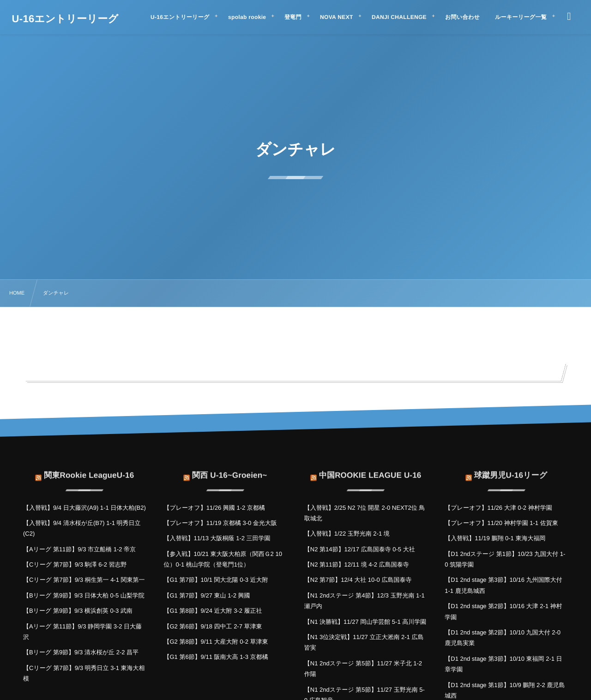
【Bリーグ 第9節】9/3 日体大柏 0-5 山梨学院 (84, 595)
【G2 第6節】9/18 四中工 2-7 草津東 (213, 626)
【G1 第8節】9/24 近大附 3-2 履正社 (213, 611)
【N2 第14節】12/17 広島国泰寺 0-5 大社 (360, 549)
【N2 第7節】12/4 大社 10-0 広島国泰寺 (358, 580)
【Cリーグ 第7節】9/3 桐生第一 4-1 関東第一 (84, 580)
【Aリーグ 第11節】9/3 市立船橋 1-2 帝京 (79, 549)
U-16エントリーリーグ (65, 19)
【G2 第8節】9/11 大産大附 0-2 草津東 (216, 642)
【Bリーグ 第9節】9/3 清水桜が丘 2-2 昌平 (81, 652)
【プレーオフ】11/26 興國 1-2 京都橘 (214, 508)
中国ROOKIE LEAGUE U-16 (370, 469)
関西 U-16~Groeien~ (229, 469)
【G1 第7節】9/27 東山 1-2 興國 (207, 595)
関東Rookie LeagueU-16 (89, 469)
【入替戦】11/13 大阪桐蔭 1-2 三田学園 (217, 538)
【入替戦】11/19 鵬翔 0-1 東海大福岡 (495, 538)
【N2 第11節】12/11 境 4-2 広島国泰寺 (357, 564)
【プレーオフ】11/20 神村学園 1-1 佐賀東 (501, 523)
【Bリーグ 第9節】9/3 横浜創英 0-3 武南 (78, 611)
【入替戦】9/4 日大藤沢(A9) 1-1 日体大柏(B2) (84, 508)
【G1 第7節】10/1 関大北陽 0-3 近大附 (216, 580)
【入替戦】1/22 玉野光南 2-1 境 (347, 534)
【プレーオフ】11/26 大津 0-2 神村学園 (498, 508)
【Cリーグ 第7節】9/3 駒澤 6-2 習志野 (75, 564)
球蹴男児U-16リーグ (511, 469)
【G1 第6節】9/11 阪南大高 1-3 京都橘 (216, 657)
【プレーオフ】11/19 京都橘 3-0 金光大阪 (220, 523)
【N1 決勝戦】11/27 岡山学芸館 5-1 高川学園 (365, 622)
